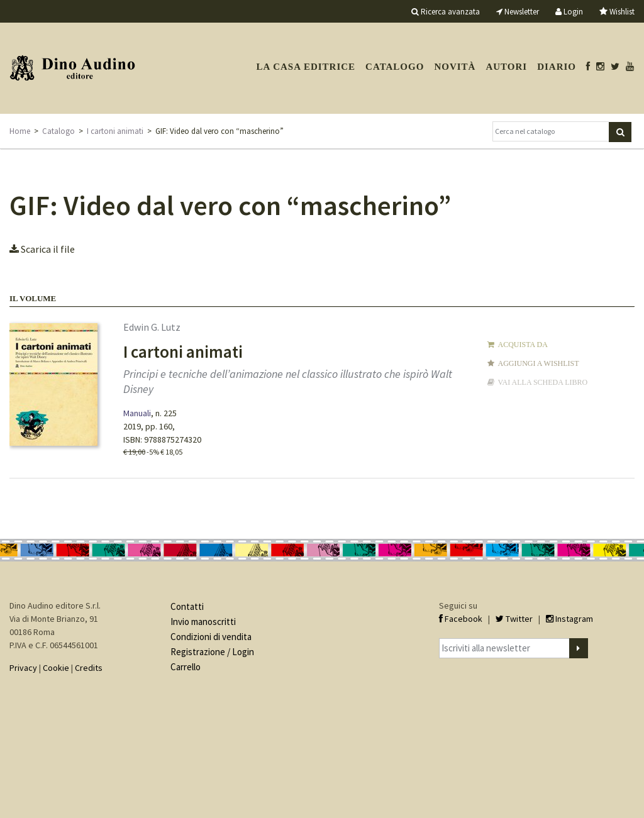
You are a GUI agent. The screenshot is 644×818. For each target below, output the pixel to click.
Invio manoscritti (203, 622)
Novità (455, 67)
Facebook (461, 619)
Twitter (514, 619)
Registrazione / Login (212, 652)
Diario (557, 67)
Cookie (56, 668)
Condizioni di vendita (211, 637)
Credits (89, 668)
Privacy (23, 668)
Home (20, 131)
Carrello (186, 667)
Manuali (137, 413)
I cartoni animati (115, 131)
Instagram (569, 619)
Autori (506, 67)
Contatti (187, 606)
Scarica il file (42, 249)
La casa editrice (306, 67)
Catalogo (395, 67)
